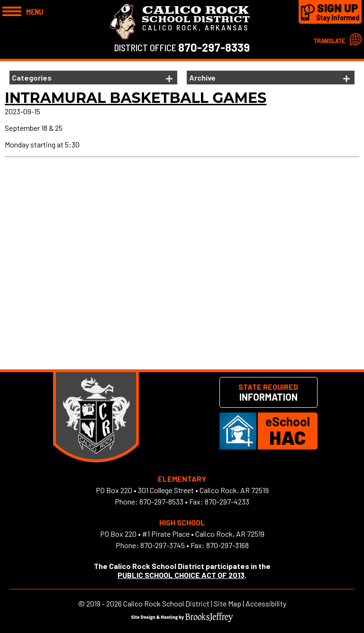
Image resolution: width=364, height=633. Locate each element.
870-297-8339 (214, 47)
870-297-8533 (161, 501)
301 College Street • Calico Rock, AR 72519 (203, 490)
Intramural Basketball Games (136, 98)
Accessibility (266, 603)
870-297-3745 (163, 545)
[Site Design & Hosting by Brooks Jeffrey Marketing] (182, 619)
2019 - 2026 (104, 603)
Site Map (227, 603)
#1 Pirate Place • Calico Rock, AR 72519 (203, 534)
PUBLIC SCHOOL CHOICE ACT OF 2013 (181, 575)
